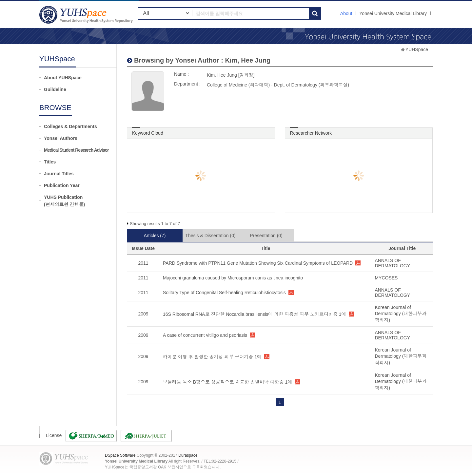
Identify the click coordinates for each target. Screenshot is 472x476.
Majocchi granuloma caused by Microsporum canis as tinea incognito (233, 278)
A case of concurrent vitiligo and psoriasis (205, 335)
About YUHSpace (63, 78)
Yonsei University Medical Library (393, 13)
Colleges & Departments (70, 126)
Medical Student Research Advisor (76, 150)
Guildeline (55, 89)
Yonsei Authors (61, 138)
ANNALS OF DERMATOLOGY (392, 263)
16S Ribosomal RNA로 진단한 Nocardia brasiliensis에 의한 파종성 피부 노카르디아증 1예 (255, 314)
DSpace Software (120, 455)
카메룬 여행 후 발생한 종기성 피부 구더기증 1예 (212, 357)
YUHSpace (417, 49)
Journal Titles (59, 174)
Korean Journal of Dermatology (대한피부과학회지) (401, 314)
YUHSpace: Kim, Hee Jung (87, 15)
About (346, 13)
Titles (50, 162)
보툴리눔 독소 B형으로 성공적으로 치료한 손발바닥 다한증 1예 (227, 382)
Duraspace (188, 455)
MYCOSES (386, 278)
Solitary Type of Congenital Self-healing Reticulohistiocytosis (224, 293)
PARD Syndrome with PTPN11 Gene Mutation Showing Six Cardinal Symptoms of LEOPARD (258, 263)
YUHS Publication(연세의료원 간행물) (64, 201)
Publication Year (62, 185)
